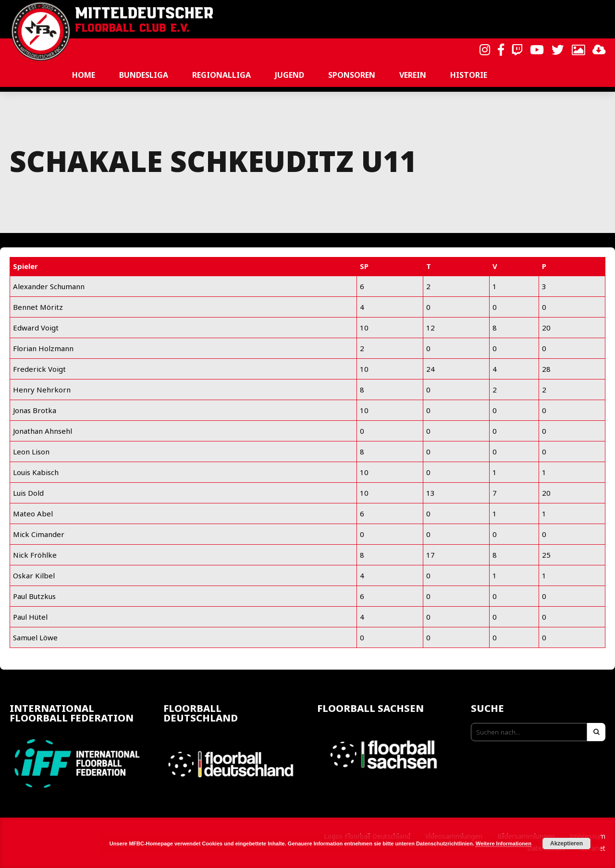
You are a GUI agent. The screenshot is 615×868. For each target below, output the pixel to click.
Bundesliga (144, 75)
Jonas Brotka (35, 410)
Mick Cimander (39, 534)
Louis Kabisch (36, 472)
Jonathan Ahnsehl (43, 431)
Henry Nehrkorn (42, 390)
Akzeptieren (566, 844)
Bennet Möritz (38, 307)
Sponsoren (352, 75)
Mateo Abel (33, 513)
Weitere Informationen (504, 844)
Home (84, 75)
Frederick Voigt (39, 369)
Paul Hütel (30, 617)
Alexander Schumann (49, 286)
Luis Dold (28, 493)
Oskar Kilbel (34, 575)
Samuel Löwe (35, 637)
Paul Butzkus (34, 596)
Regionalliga (221, 75)
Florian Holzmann (43, 348)
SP (364, 266)
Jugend (289, 75)
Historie (469, 75)
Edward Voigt (36, 328)
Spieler (25, 266)
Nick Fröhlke (35, 555)
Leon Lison (31, 452)
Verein (413, 75)
